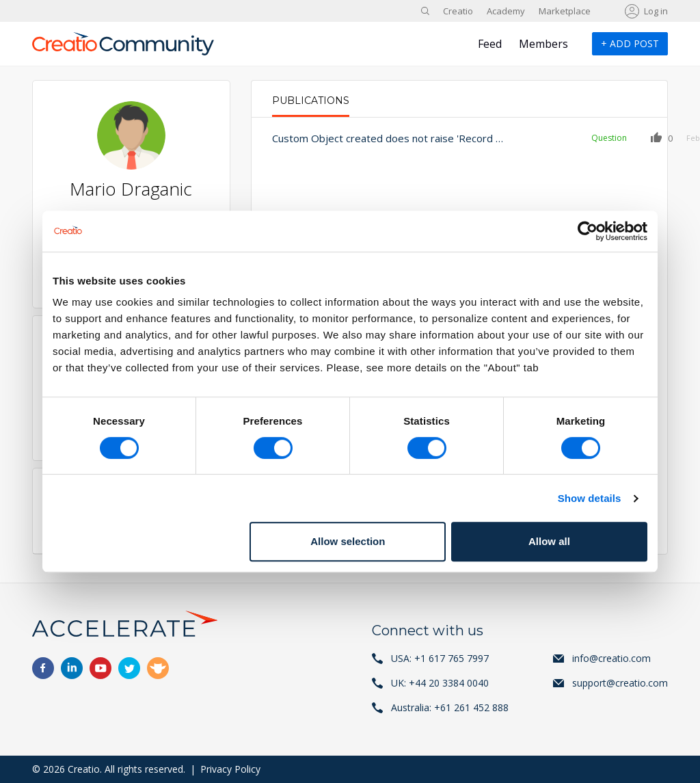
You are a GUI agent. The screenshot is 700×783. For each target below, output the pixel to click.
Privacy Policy (230, 769)
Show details (590, 498)
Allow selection (348, 541)
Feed (490, 44)
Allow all (549, 541)
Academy (506, 11)
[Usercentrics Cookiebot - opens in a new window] (588, 231)
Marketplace (565, 11)
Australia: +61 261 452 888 (450, 707)
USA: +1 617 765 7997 (440, 658)
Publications (311, 101)
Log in (656, 11)
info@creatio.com (611, 658)
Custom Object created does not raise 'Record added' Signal (373, 138)
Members (543, 44)
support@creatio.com (620, 683)
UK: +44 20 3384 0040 (440, 683)
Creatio (458, 11)
